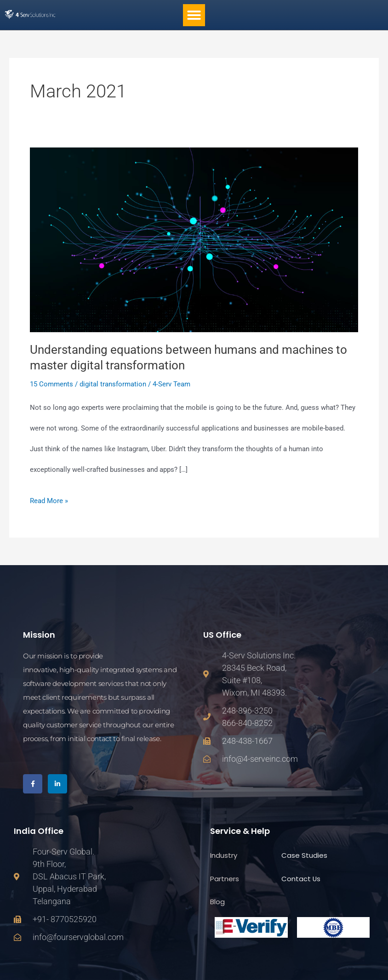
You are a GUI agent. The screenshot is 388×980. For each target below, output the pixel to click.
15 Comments (51, 384)
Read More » (49, 498)
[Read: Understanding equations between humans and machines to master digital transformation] (194, 239)
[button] (194, 15)
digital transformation (113, 384)
